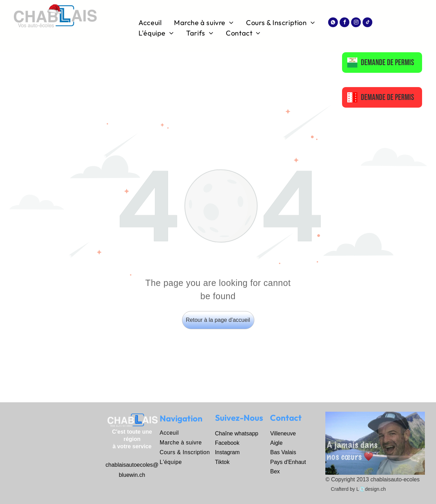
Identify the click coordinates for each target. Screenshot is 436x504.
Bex (275, 471)
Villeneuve (283, 433)
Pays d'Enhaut (288, 462)
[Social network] (333, 23)
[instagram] (356, 23)
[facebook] (344, 23)
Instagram (227, 452)
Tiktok (222, 462)
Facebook (227, 443)
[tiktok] (367, 23)
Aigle (276, 443)
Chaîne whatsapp (237, 433)
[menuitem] (151, 23)
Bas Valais (283, 452)
